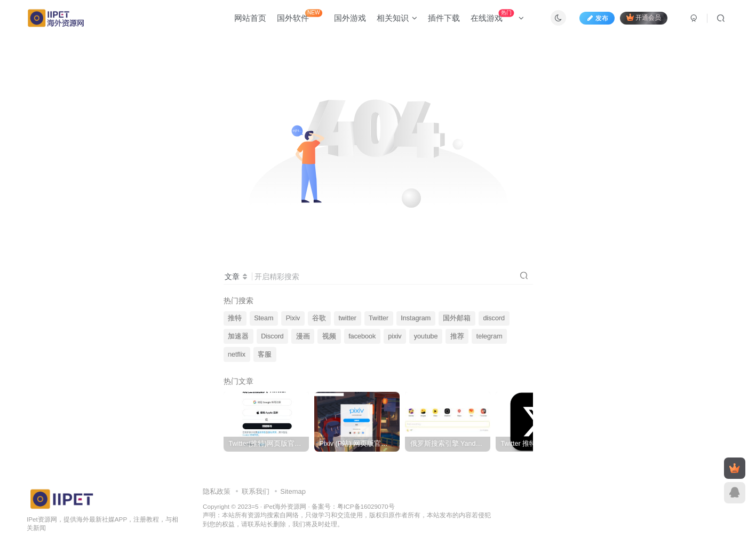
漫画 (303, 336)
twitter (347, 318)
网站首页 (250, 18)
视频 (329, 336)
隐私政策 (217, 491)
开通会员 (644, 17)
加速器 (238, 336)
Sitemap (293, 491)
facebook (362, 336)
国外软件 (300, 16)
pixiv (395, 336)
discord (494, 318)
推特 (235, 318)
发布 (597, 18)
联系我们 (256, 491)
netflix (237, 354)
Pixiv (293, 318)
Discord (272, 336)
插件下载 (444, 18)
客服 (265, 354)
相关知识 (397, 18)
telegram (490, 336)
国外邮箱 (457, 318)
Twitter (379, 318)
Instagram (416, 318)
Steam (264, 318)
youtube (426, 336)
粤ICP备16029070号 (366, 506)
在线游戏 (497, 16)
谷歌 (319, 318)
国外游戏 (350, 18)
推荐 (457, 336)
